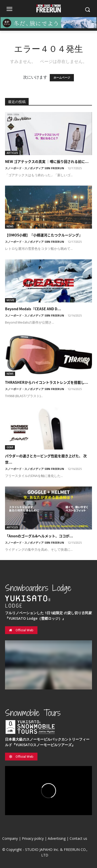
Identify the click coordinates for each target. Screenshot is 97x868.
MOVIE (10, 300)
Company (10, 838)
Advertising (57, 838)
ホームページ (62, 78)
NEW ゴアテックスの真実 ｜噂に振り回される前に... (47, 161)
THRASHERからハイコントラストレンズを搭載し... (47, 382)
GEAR (10, 447)
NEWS (10, 226)
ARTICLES (12, 153)
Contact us (78, 838)
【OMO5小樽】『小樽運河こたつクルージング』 (44, 235)
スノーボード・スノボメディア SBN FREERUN (35, 168)
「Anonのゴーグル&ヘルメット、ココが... (39, 536)
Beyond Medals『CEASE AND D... (33, 309)
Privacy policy (33, 838)
